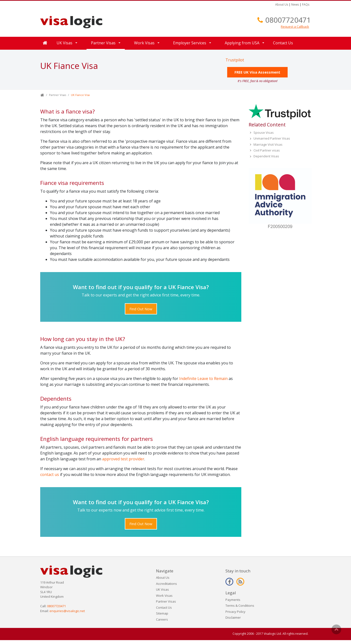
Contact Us (283, 43)
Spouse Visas (264, 133)
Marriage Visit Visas (268, 144)
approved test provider (123, 459)
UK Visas (64, 43)
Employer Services (190, 43)
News (295, 5)
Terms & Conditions (240, 606)
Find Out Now (141, 309)
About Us (282, 5)
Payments (233, 600)
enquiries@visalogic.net (67, 611)
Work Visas (144, 43)
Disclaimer (233, 617)
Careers (162, 619)
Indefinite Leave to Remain (203, 379)
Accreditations (166, 584)
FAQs (306, 5)
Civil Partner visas (267, 150)
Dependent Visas (266, 156)
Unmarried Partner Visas (272, 138)
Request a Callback (295, 27)
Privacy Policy (235, 612)
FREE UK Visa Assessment (257, 72)
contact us (50, 474)
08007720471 (288, 20)
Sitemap (162, 613)
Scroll (336, 629)
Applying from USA (242, 43)
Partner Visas (103, 43)
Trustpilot (235, 60)
